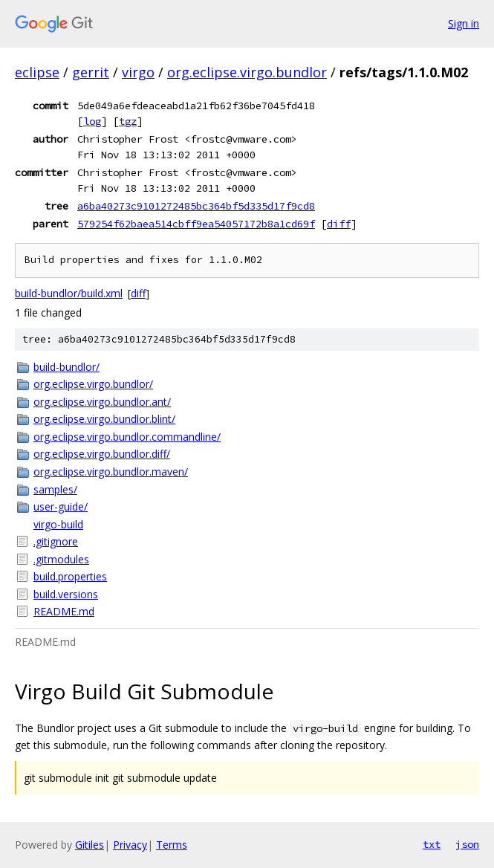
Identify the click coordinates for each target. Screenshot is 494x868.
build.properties (70, 576)
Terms (172, 845)
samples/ (55, 489)
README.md (64, 611)
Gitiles (90, 845)
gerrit (91, 72)
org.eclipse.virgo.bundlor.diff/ (102, 454)
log (92, 121)
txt (432, 844)
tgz (128, 121)
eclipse (37, 72)
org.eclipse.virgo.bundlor (247, 72)
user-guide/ (61, 506)
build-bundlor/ (66, 367)
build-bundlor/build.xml (69, 293)
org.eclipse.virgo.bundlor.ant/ (102, 402)
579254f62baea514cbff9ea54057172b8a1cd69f (196, 224)
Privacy (130, 845)
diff (339, 224)
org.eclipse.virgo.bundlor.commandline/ (127, 437)
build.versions (66, 594)
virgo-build (58, 524)
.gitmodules (61, 559)
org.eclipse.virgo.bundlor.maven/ (111, 472)
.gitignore (56, 541)
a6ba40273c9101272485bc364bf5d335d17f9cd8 (196, 206)
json (467, 844)
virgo (138, 72)
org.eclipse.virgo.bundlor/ (93, 384)
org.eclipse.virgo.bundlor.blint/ (104, 419)
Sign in (464, 23)
